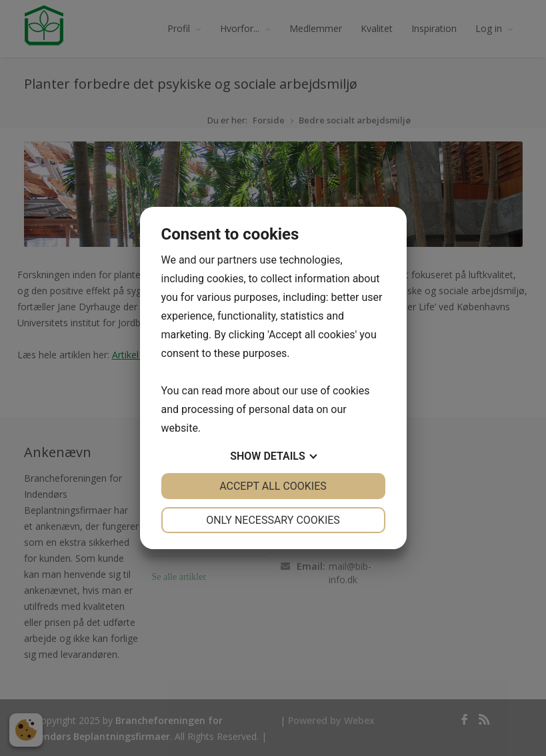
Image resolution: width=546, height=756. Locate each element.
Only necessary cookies (273, 520)
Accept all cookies (273, 486)
